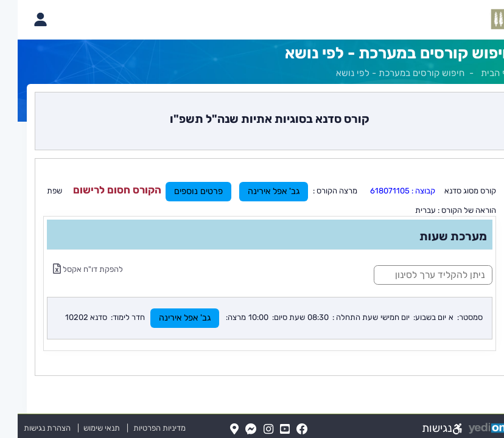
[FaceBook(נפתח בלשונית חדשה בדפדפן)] (285, 430)
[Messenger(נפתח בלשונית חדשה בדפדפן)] (233, 430)
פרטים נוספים (181, 191)
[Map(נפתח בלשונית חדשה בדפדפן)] (217, 430)
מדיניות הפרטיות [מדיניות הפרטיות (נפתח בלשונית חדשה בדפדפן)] (142, 428)
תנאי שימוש (79, 428)
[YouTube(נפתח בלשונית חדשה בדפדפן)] (267, 430)
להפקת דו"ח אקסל (70, 269)
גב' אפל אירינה (256, 191)
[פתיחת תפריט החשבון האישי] (22, 19)
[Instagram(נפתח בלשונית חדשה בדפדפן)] (251, 430)
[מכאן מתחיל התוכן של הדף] (252, 234)
